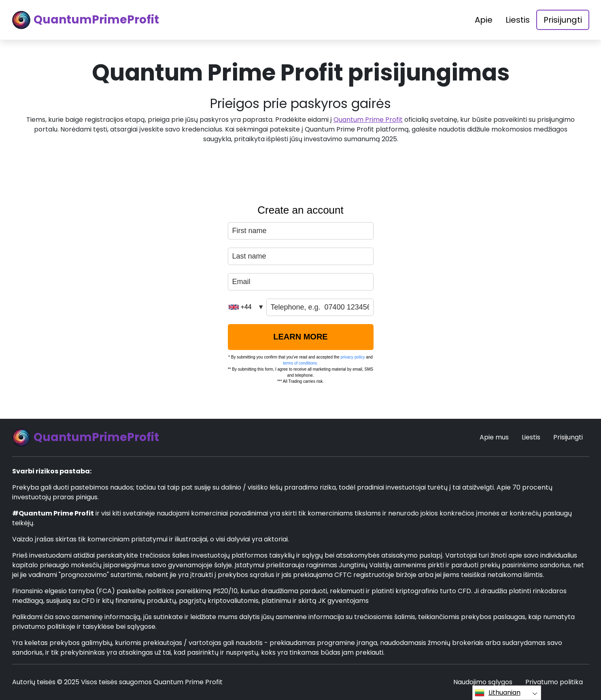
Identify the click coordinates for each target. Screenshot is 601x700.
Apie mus (494, 437)
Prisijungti (563, 20)
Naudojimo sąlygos (483, 682)
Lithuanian (498, 693)
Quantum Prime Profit (368, 120)
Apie (484, 20)
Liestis (518, 20)
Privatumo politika (554, 682)
